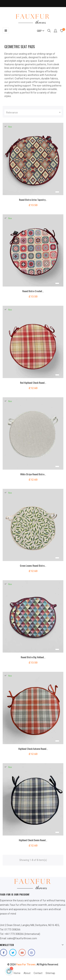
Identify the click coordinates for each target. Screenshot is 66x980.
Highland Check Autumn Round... (33, 749)
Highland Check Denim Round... (33, 840)
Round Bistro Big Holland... (33, 657)
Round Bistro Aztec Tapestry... (33, 200)
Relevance (34, 113)
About (27, 973)
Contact (38, 973)
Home (17, 973)
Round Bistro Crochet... (33, 291)
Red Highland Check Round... (33, 383)
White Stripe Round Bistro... (33, 474)
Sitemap (50, 973)
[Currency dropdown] (39, 31)
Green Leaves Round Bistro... (33, 566)
